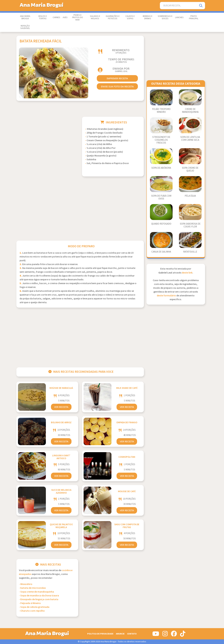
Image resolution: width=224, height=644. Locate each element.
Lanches (179, 17)
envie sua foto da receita (117, 86)
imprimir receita (117, 78)
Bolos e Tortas (43, 17)
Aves (65, 17)
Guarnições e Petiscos (113, 17)
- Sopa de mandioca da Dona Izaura (39, 596)
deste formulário (166, 296)
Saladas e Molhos (95, 17)
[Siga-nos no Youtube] (156, 635)
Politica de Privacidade (100, 634)
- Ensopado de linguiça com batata (39, 599)
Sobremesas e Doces (165, 17)
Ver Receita (61, 407)
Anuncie (120, 634)
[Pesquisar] (201, 6)
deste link (187, 273)
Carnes (56, 17)
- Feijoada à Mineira (30, 603)
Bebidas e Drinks (148, 17)
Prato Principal (194, 17)
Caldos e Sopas (130, 17)
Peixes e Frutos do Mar (78, 17)
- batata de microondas (32, 588)
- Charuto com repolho (32, 611)
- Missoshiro (26, 584)
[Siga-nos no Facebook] (174, 635)
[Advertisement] (47, 139)
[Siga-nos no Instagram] (165, 635)
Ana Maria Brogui (25, 17)
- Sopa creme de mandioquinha (36, 592)
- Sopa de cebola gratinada (34, 607)
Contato (132, 634)
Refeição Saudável (25, 27)
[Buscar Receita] (179, 6)
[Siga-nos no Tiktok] (183, 635)
